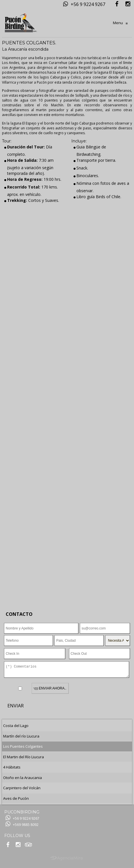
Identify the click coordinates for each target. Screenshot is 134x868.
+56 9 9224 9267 (88, 4)
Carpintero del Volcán (22, 788)
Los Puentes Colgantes (23, 746)
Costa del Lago (16, 726)
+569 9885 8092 (26, 825)
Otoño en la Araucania (23, 778)
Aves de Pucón (16, 798)
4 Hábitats (12, 767)
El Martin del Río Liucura (24, 757)
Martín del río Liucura (21, 736)
